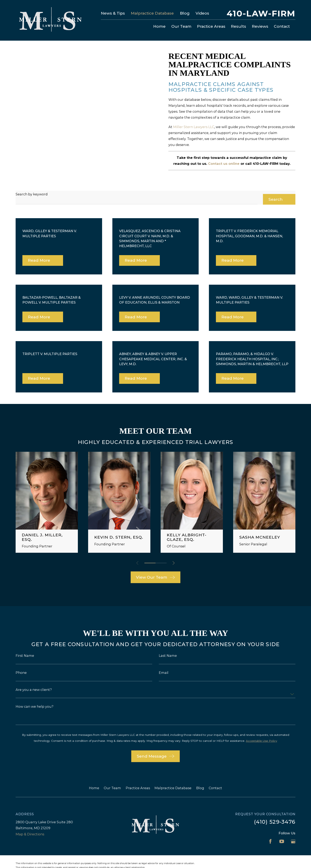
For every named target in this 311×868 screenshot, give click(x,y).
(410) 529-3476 (275, 813)
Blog (185, 13)
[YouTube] (282, 833)
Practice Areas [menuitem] (211, 26)
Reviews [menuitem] (260, 26)
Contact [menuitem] (282, 26)
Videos (202, 13)
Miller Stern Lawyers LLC (194, 127)
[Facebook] (270, 833)
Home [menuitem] (159, 26)
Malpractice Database (152, 13)
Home (94, 779)
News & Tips (113, 13)
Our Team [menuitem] (181, 26)
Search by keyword (32, 185)
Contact (215, 779)
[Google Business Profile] (293, 833)
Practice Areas (138, 779)
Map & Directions (30, 825)
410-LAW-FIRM (261, 13)
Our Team (112, 779)
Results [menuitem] (238, 26)
